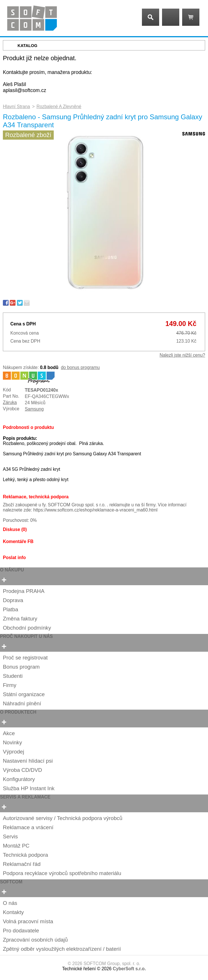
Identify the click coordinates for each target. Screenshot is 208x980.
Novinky (12, 742)
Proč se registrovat (25, 658)
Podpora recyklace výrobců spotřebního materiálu (62, 873)
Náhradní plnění (22, 703)
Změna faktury (20, 619)
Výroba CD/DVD (22, 770)
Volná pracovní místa (28, 921)
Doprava (13, 600)
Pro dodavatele (21, 931)
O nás (10, 903)
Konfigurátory (19, 779)
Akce (9, 733)
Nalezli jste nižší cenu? (182, 355)
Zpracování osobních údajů (35, 940)
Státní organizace (24, 694)
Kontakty (13, 912)
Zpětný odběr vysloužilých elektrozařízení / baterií (62, 949)
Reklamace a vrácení (28, 827)
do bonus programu (80, 367)
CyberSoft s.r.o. (129, 969)
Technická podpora (25, 855)
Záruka (10, 402)
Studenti (13, 676)
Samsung (34, 409)
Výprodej (14, 752)
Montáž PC (16, 846)
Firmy (10, 685)
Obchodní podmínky (27, 628)
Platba (10, 609)
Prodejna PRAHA (24, 591)
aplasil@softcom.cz (25, 90)
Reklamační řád (22, 864)
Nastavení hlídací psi (28, 761)
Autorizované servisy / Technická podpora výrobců (63, 818)
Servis (10, 836)
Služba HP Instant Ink (29, 788)
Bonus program (21, 667)
